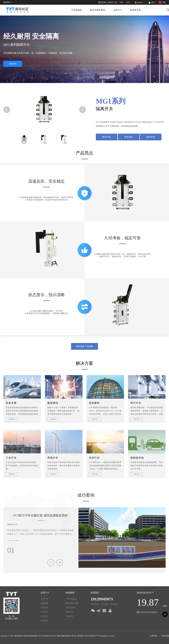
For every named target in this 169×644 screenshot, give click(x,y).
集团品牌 (44, 603)
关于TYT (44, 599)
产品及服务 (77, 10)
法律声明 (154, 636)
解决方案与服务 (72, 603)
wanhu (112, 636)
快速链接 (70, 593)
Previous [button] (51, 563)
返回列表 (151, 137)
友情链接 (165, 636)
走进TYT (117, 10)
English (140, 2)
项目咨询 (13, 64)
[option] (122, 537)
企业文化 (44, 608)
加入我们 (44, 612)
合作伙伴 (44, 616)
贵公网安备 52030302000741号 (87, 636)
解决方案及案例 (98, 10)
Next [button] (60, 563)
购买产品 (107, 137)
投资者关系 (135, 10)
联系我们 (129, 137)
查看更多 (12, 419)
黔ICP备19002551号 (65, 636)
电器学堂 (69, 612)
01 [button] (11, 550)
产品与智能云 (71, 599)
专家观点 (69, 616)
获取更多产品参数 (84, 346)
